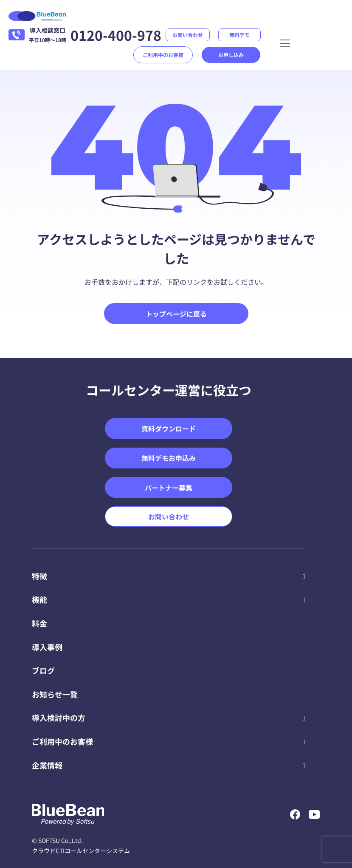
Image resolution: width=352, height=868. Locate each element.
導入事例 (47, 647)
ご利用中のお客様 (163, 55)
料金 (39, 623)
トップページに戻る (176, 314)
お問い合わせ (188, 35)
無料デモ (239, 35)
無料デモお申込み (169, 458)
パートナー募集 (169, 488)
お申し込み (231, 55)
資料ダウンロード (169, 428)
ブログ (43, 670)
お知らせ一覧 (55, 694)
